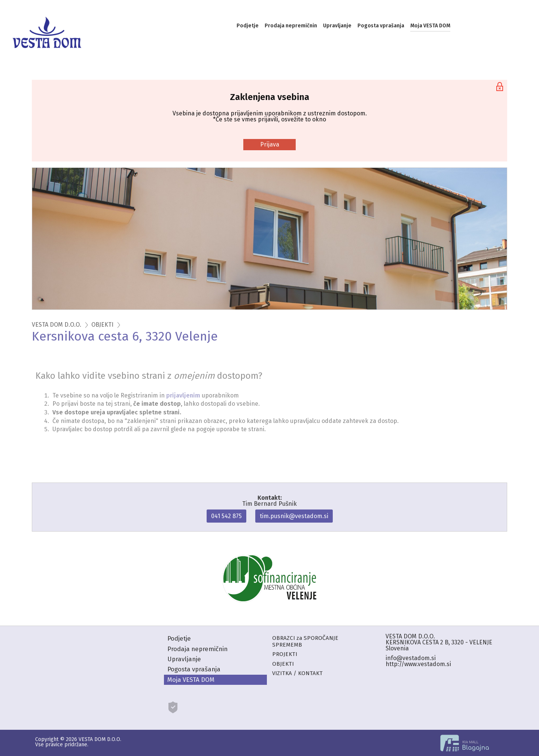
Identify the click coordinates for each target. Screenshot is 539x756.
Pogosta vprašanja (381, 26)
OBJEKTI (102, 325)
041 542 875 (226, 516)
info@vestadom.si (411, 658)
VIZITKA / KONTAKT (297, 673)
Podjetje (248, 26)
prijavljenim (183, 395)
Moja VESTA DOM (430, 26)
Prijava (270, 144)
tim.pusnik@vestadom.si (294, 516)
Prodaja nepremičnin (291, 26)
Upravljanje (337, 26)
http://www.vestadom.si (418, 664)
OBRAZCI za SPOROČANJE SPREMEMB (305, 641)
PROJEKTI (285, 654)
